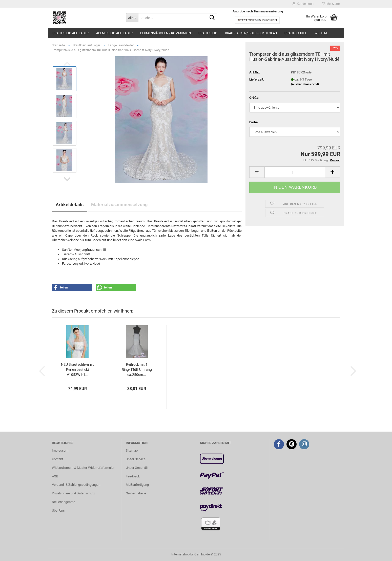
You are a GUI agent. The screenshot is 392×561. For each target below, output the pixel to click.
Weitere (321, 33)
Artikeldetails (70, 205)
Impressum (60, 450)
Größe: (254, 98)
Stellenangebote (64, 502)
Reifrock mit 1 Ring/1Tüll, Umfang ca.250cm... (137, 370)
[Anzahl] (295, 172)
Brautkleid (208, 33)
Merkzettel (331, 4)
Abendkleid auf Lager (114, 33)
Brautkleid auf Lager (70, 33)
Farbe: (254, 122)
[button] (67, 179)
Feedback (133, 476)
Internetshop (180, 554)
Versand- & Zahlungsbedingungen (76, 485)
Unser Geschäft (137, 468)
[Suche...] (132, 18)
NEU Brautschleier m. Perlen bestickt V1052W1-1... (78, 370)
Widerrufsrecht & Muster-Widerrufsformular (83, 468)
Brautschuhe (296, 33)
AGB (55, 476)
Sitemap (132, 450)
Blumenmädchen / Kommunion (166, 33)
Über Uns (58, 510)
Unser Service (136, 459)
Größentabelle (136, 493)
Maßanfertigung (137, 485)
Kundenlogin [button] (303, 4)
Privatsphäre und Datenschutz (73, 493)
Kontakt (57, 459)
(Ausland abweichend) (305, 84)
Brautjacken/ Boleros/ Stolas (251, 33)
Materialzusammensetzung (119, 205)
